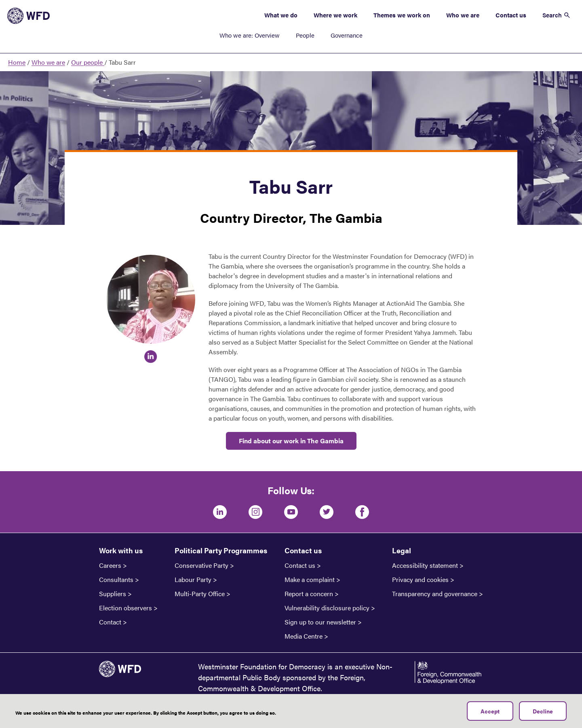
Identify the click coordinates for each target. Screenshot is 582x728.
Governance (347, 35)
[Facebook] (362, 512)
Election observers (125, 608)
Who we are (463, 15)
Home (17, 62)
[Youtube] (291, 512)
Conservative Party (201, 565)
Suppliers (113, 594)
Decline (543, 711)
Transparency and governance (435, 594)
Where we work (335, 15)
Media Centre (304, 636)
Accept (490, 711)
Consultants (116, 580)
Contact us (511, 15)
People (305, 35)
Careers (110, 565)
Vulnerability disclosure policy (327, 608)
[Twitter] (327, 512)
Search (552, 15)
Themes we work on (402, 15)
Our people (88, 62)
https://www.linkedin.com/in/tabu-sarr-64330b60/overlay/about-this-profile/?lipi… (151, 357)
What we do (281, 15)
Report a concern (309, 594)
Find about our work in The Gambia (291, 441)
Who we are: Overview (250, 35)
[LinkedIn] (220, 512)
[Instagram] (255, 512)
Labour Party (193, 580)
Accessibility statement (425, 565)
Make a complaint (310, 580)
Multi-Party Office (200, 594)
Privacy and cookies (420, 580)
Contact (110, 622)
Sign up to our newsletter (320, 622)
